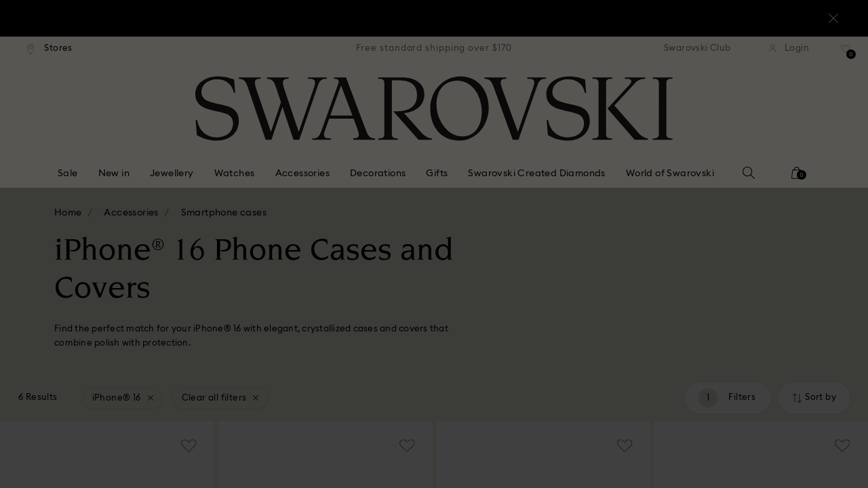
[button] (657, 164)
